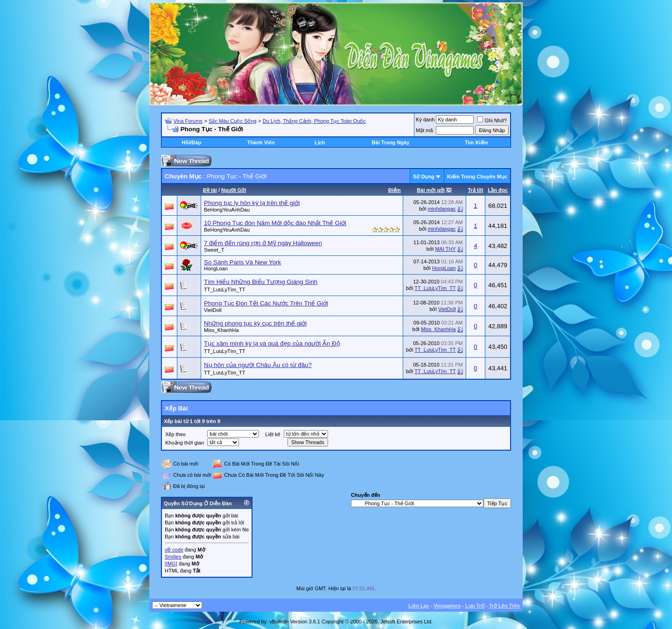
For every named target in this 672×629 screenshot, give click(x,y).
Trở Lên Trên (504, 606)
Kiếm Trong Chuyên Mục (477, 177)
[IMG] (171, 564)
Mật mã (424, 130)
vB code (174, 550)
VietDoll (213, 310)
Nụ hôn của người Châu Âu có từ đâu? (258, 365)
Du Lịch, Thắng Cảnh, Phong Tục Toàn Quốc (314, 121)
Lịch (320, 142)
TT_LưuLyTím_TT (225, 290)
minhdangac (442, 209)
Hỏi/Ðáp (191, 142)
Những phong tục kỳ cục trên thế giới (255, 323)
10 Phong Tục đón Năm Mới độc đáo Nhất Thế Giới (275, 223)
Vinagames (447, 606)
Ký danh (425, 120)
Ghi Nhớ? (492, 120)
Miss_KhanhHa (221, 330)
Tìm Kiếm (476, 142)
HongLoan (216, 269)
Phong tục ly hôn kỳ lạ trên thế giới (252, 203)
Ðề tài (210, 190)
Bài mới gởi (431, 190)
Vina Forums (188, 121)
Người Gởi (234, 190)
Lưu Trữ (475, 606)
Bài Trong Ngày (391, 142)
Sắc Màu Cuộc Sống (233, 121)
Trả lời (476, 190)
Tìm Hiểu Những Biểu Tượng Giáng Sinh (261, 282)
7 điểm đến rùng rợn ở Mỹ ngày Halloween (263, 243)
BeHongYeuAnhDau (227, 210)
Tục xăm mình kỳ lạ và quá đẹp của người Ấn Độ (272, 343)
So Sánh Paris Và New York (242, 262)
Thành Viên (261, 142)
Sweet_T (214, 250)
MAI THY (445, 249)
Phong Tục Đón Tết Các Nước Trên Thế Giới (266, 303)
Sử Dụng (424, 177)
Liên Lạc (419, 606)
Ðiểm (395, 190)
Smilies (173, 557)
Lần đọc (497, 190)
